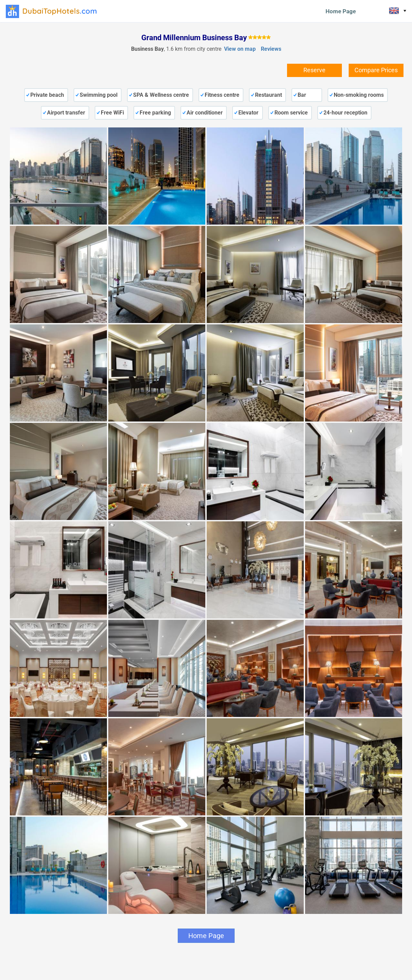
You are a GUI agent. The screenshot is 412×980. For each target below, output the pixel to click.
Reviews (271, 49)
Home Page (341, 11)
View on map (240, 49)
